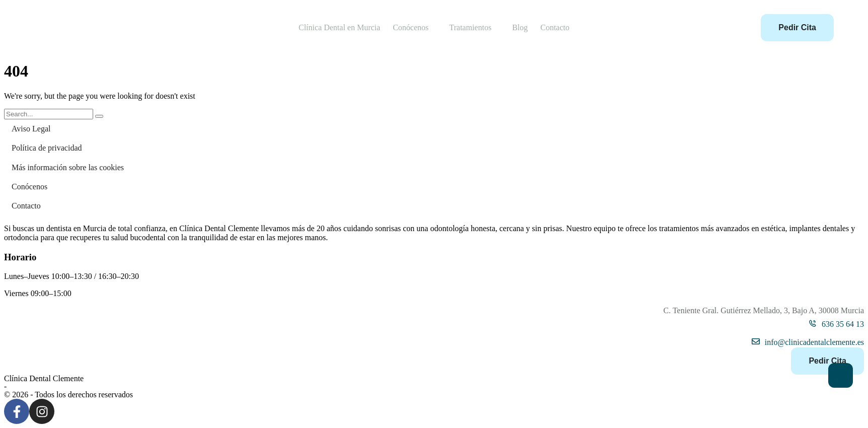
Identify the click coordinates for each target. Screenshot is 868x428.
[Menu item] (339, 28)
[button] (435, 28)
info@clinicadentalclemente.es (814, 342)
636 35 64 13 (843, 324)
